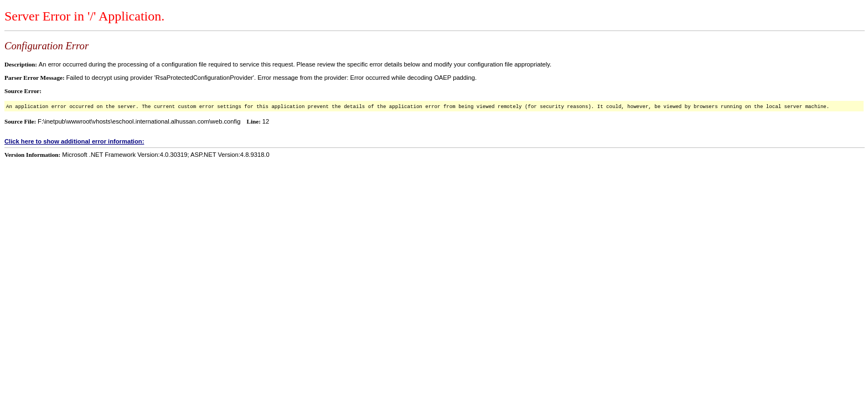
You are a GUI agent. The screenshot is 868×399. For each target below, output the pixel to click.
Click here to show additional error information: (74, 141)
